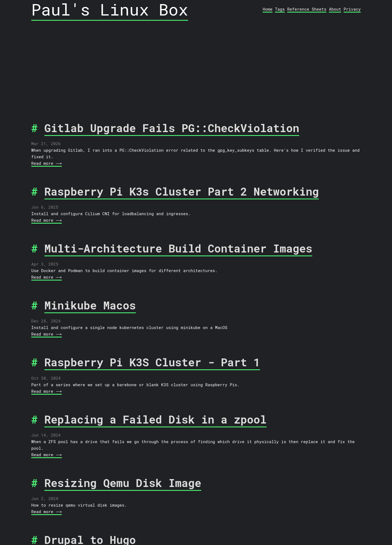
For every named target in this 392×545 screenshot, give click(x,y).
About (335, 9)
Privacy (352, 9)
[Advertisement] (196, 61)
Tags (280, 9)
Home (268, 9)
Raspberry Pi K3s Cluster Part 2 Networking (182, 191)
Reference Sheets (307, 9)
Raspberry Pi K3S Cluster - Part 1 (152, 362)
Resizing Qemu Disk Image (123, 483)
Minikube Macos (90, 305)
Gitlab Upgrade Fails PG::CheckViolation (172, 128)
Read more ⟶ (46, 163)
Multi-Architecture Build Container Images (178, 248)
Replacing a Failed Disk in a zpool (155, 419)
